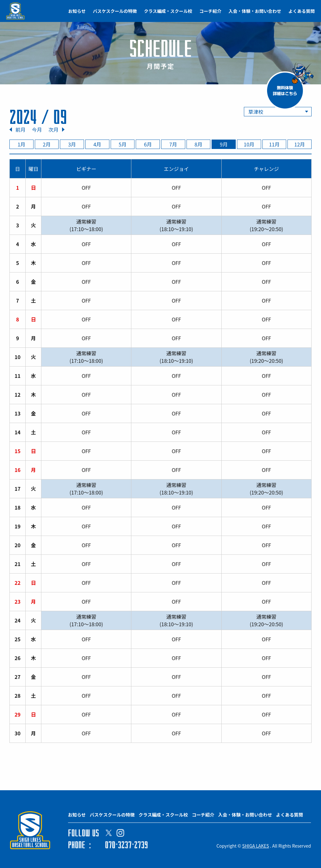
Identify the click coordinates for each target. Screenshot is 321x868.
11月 (274, 144)
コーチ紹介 (210, 11)
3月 (72, 144)
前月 (20, 130)
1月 (21, 144)
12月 (300, 144)
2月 (47, 144)
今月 (37, 130)
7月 (173, 144)
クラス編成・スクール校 (168, 11)
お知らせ (77, 11)
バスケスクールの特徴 (115, 11)
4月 (97, 144)
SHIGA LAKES (256, 846)
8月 (199, 144)
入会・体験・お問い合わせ (255, 11)
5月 (123, 144)
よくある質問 (302, 11)
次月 (53, 130)
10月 (249, 144)
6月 (148, 144)
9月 (224, 144)
